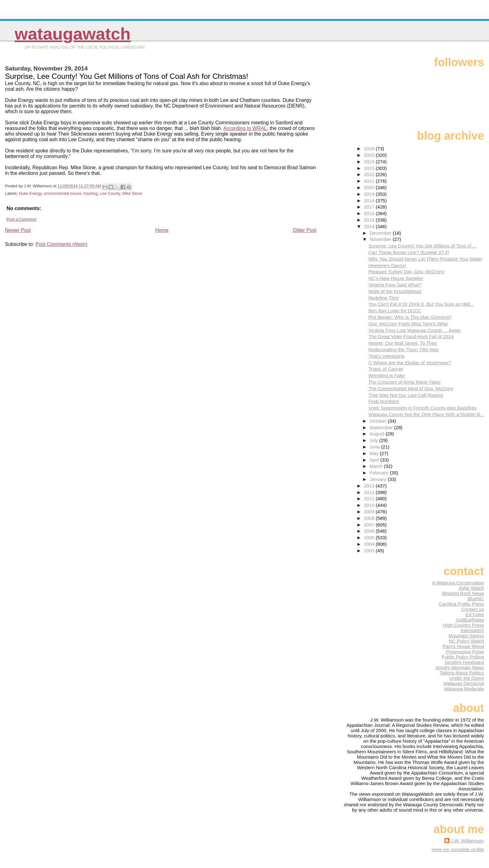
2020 (370, 187)
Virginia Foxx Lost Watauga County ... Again (414, 330)
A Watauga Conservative (458, 583)
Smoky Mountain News (460, 667)
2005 (370, 537)
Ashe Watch (471, 588)
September (382, 427)
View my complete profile (458, 849)
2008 (370, 518)
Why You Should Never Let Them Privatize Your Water (425, 259)
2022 (370, 174)
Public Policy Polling (463, 657)
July (374, 440)
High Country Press (463, 625)
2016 (370, 213)
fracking (91, 193)
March (377, 466)
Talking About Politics (462, 673)
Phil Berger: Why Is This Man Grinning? (410, 317)
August (378, 434)
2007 (370, 525)
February (380, 473)
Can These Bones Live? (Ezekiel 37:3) (409, 252)
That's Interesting (386, 356)
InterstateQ (472, 630)
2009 (370, 512)
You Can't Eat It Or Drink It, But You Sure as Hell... (421, 304)
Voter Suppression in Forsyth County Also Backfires (422, 408)
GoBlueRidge (470, 620)
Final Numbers (384, 401)
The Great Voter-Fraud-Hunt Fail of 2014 (411, 336)
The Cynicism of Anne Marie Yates (404, 382)
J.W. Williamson (467, 841)
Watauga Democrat (464, 683)
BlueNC (476, 599)
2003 (370, 551)
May (375, 453)
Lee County (110, 193)
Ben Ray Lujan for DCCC (395, 311)
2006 (370, 531)
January (379, 479)
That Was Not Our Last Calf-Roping (406, 395)
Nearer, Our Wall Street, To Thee (403, 343)
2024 (370, 162)
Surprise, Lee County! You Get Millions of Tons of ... (422, 246)
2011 (370, 499)
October (379, 421)
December (381, 233)
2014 (370, 226)
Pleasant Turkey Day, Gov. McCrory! (406, 272)
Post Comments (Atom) (61, 244)
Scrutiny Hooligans (464, 662)
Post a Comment (21, 219)
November (381, 239)
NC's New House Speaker (396, 278)
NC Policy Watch (466, 641)
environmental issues (63, 193)
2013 (370, 486)
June (375, 447)
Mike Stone (132, 193)
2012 (370, 492)
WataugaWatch (73, 34)
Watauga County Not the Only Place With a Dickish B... (426, 414)
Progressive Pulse (465, 652)
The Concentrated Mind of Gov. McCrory (411, 388)
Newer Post (18, 230)
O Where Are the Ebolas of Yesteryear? (410, 363)
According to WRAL (245, 128)
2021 (370, 181)
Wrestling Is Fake (387, 375)
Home (162, 230)
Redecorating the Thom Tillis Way (404, 350)
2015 (370, 220)
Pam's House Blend (463, 646)
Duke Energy (30, 193)
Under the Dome (467, 678)
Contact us (473, 609)
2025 (370, 155)
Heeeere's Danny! (387, 265)
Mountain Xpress (466, 636)
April (375, 460)
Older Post (305, 230)
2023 (370, 168)
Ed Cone (475, 614)
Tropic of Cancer (386, 369)
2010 (370, 505)
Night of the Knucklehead (395, 291)
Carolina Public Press (461, 604)
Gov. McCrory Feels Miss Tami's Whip (408, 324)
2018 (370, 201)
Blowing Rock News (463, 593)
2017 (370, 207)
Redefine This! (384, 298)
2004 (370, 544)
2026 (370, 149)
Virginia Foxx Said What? (395, 285)
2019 (370, 194)
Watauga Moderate (464, 689)
